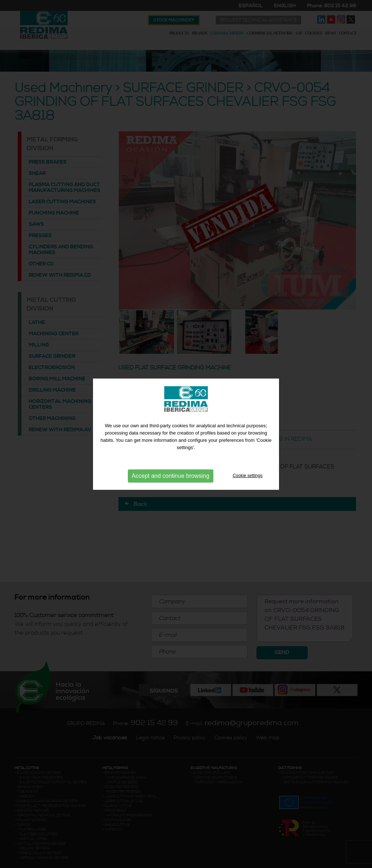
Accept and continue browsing (171, 476)
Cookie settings (247, 476)
